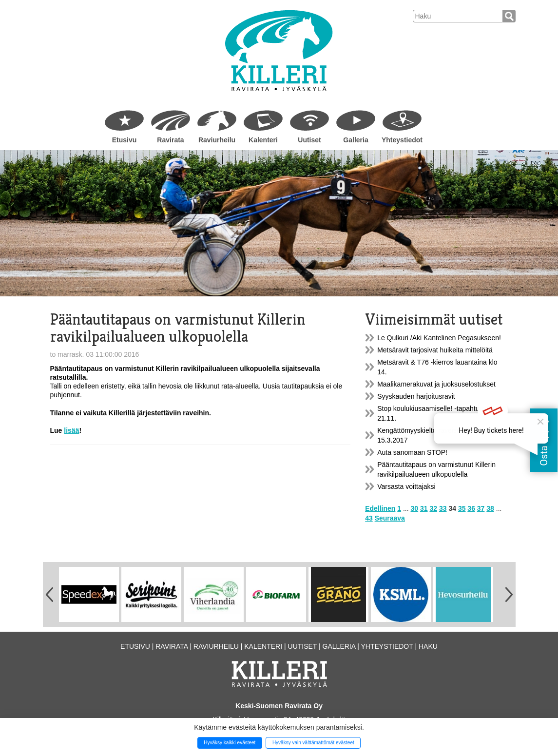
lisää (71, 430)
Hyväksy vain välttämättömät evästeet (313, 743)
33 (443, 508)
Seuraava (390, 518)
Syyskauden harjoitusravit (416, 396)
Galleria (356, 140)
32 (433, 508)
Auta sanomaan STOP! (412, 452)
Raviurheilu (217, 140)
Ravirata (170, 140)
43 (369, 518)
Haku (428, 646)
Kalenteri (263, 140)
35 (462, 508)
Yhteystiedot (402, 140)
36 (471, 508)
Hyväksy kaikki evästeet (230, 743)
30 (415, 508)
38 (490, 508)
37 (481, 508)
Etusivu (125, 140)
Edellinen (380, 508)
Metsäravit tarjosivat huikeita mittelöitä (435, 350)
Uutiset (309, 140)
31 (424, 508)
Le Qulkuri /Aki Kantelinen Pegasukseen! (439, 338)
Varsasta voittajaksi (406, 486)
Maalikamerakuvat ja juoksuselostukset (436, 384)
